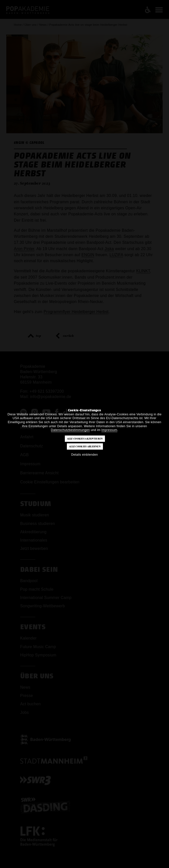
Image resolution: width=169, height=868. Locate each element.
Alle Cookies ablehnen (85, 447)
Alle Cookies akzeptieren (85, 439)
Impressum (109, 430)
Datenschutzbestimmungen (71, 430)
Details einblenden (84, 455)
